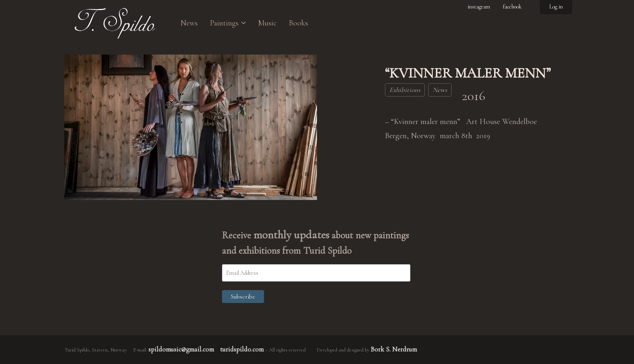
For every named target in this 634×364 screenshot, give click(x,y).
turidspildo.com (242, 349)
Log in (556, 7)
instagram (479, 7)
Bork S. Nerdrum (394, 349)
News (440, 90)
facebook (512, 7)
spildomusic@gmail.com (181, 349)
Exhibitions (405, 90)
